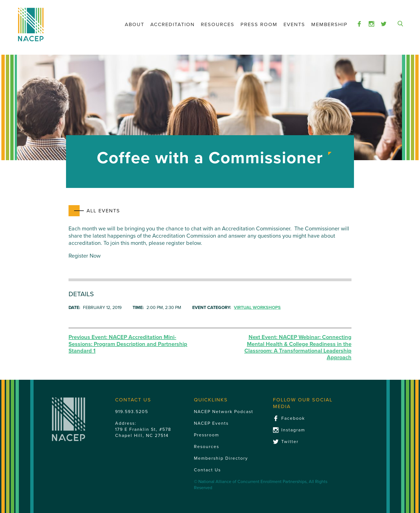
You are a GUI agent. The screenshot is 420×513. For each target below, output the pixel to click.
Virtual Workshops (257, 308)
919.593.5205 (132, 412)
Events (294, 24)
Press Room (259, 24)
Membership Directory (221, 458)
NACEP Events (211, 423)
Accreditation (173, 24)
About (135, 24)
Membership (329, 24)
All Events (103, 211)
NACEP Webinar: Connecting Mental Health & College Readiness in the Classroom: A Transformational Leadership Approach (298, 347)
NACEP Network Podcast (224, 412)
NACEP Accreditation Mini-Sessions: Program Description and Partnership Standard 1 (128, 344)
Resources (218, 24)
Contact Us (207, 470)
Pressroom (207, 435)
